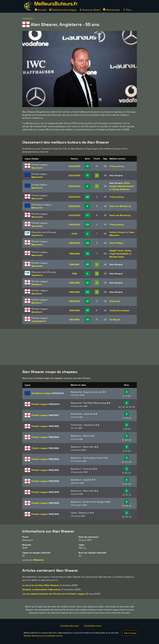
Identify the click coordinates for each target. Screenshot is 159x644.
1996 (74, 274)
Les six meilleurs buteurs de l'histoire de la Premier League (54, 594)
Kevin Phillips (116, 243)
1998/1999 (74, 254)
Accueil (41, 10)
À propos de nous (70, 626)
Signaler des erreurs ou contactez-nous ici (43, 636)
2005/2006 (74, 166)
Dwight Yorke (116, 250)
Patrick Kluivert (118, 232)
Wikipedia (39, 560)
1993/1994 (74, 301)
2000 (74, 234)
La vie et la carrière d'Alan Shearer (41, 585)
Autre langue (130, 633)
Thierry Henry (117, 166)
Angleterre (37, 235)
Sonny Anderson (121, 189)
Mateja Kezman (126, 186)
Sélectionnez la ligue (63, 10)
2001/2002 (74, 225)
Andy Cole (115, 301)
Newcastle (37, 168)
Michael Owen (117, 257)
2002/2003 (74, 206)
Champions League (48, 393)
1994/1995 (74, 292)
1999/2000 (74, 243)
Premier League (46, 404)
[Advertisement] (80, 347)
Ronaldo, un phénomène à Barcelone (41, 589)
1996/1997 (74, 264)
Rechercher (112, 10)
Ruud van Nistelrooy (120, 206)
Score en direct (90, 10)
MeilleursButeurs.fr (56, 4)
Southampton (39, 321)
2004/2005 (74, 175)
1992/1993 (74, 310)
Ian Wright (115, 320)
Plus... (128, 10)
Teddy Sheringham (119, 310)
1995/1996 (74, 283)
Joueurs (27, 19)
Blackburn (37, 284)
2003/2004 (74, 186)
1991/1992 (74, 320)
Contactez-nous (93, 626)
